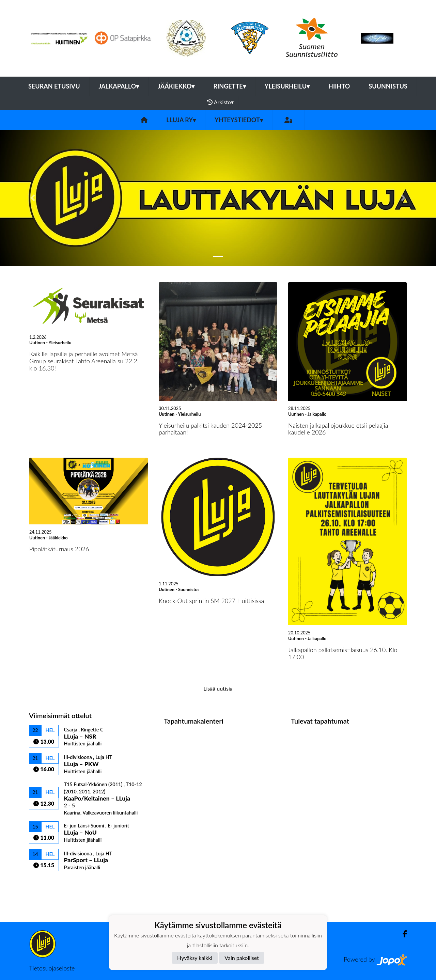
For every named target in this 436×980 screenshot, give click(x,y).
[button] (33, 198)
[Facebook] (402, 934)
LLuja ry (181, 120)
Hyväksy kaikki (195, 958)
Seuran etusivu (54, 86)
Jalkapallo (119, 86)
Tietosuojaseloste (52, 968)
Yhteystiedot (239, 120)
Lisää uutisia (218, 688)
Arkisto (220, 102)
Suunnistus (388, 86)
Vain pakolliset (242, 958)
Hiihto (339, 86)
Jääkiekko (176, 86)
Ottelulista (46, 883)
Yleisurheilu (287, 86)
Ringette (229, 86)
